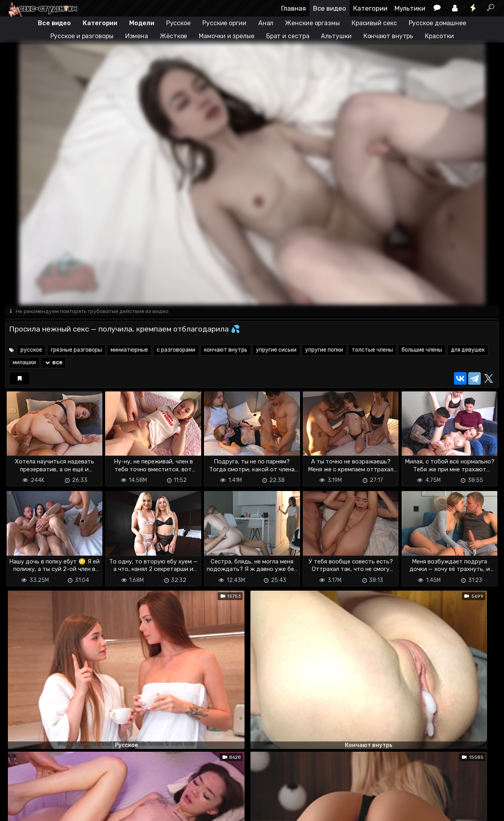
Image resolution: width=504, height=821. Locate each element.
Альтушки (336, 36)
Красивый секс (374, 23)
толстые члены (372, 351)
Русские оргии (224, 23)
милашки (24, 363)
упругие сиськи (276, 351)
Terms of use (46, 802)
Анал (266, 23)
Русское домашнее (437, 23)
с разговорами (176, 351)
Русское (178, 23)
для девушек (468, 351)
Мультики (410, 8)
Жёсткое (173, 36)
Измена (137, 36)
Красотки (439, 36)
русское (31, 351)
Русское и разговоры (82, 36)
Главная (294, 8)
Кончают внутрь (388, 36)
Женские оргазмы (312, 23)
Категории (370, 8)
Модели (142, 23)
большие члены (422, 351)
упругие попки (324, 351)
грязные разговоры (76, 351)
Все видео (330, 8)
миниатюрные (129, 351)
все (53, 363)
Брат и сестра (288, 36)
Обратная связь (87, 802)
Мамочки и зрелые (226, 36)
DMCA (18, 802)
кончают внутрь (226, 351)
